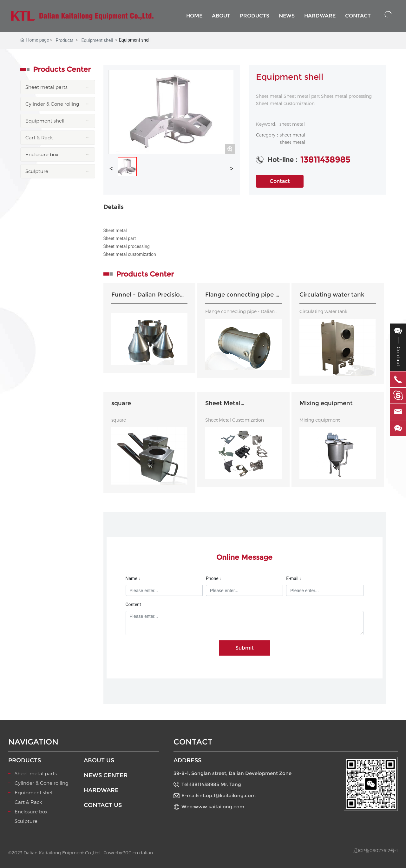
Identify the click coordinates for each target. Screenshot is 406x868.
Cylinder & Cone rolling (42, 783)
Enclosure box (31, 811)
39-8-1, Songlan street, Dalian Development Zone (232, 773)
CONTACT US (103, 805)
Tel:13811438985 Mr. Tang (211, 784)
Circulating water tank (332, 295)
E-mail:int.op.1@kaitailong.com (219, 795)
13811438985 (325, 160)
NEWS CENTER (106, 775)
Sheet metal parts (36, 773)
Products (64, 40)
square (121, 403)
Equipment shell (97, 40)
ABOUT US (99, 760)
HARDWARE (101, 790)
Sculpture (26, 821)
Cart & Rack (28, 802)
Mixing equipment (326, 403)
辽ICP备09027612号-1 (376, 850)
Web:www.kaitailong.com (213, 807)
